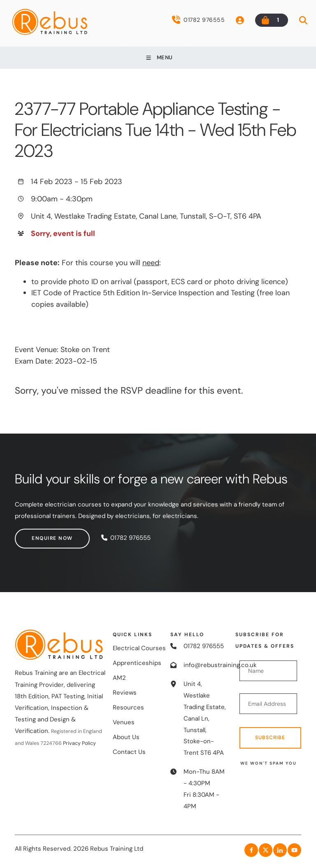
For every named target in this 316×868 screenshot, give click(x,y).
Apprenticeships (137, 663)
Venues (124, 722)
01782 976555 (198, 20)
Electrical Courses (139, 648)
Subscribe (270, 737)
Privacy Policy (79, 743)
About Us (126, 737)
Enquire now (35, 534)
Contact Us (129, 752)
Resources (128, 707)
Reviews (125, 693)
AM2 (119, 678)
